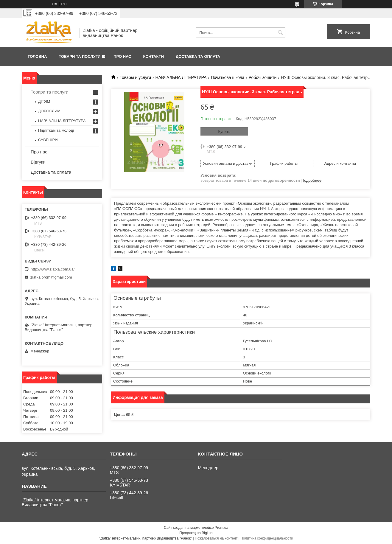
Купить (224, 132)
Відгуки (38, 162)
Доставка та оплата (198, 56)
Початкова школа (228, 77)
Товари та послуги (80, 56)
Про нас (122, 56)
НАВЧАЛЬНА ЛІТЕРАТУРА (181, 77)
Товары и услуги (135, 77)
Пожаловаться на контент (216, 538)
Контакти (154, 56)
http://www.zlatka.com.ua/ (53, 269)
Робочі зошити (263, 77)
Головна (37, 56)
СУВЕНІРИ (48, 140)
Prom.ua (221, 528)
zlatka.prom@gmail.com (51, 277)
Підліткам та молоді (56, 130)
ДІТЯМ (44, 101)
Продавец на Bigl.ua (196, 533)
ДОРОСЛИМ (49, 111)
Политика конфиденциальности (267, 538)
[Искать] (280, 33)
